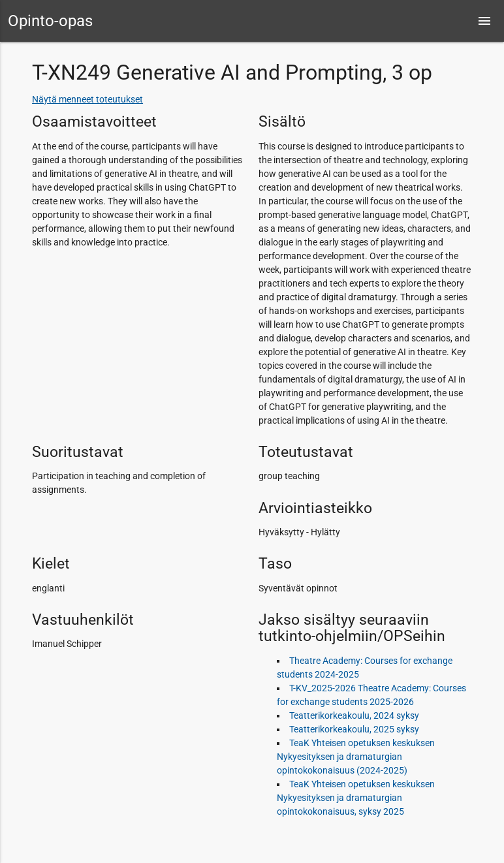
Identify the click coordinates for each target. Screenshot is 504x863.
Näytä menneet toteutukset (87, 99)
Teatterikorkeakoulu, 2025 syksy (354, 729)
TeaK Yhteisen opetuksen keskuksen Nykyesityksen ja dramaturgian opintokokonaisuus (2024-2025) (356, 757)
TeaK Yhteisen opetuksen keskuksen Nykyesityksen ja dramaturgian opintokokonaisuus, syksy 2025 (356, 798)
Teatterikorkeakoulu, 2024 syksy (354, 715)
